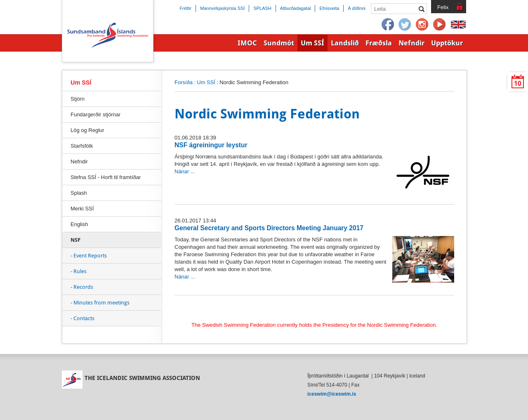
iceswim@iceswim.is (332, 394)
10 (518, 84)
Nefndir (79, 162)
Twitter (405, 25)
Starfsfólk (82, 146)
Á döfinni (357, 8)
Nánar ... (185, 171)
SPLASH (262, 8)
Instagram (422, 25)
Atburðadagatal (296, 8)
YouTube (440, 25)
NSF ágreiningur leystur (211, 145)
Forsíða (184, 82)
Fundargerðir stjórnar (95, 114)
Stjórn (78, 99)
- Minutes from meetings (100, 303)
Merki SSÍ (82, 209)
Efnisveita (329, 8)
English (79, 224)
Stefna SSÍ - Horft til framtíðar (106, 177)
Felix (443, 7)
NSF (75, 240)
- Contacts (82, 318)
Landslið (345, 43)
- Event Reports (89, 256)
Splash (79, 193)
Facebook (388, 25)
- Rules (79, 271)
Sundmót (279, 43)
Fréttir (186, 8)
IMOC (247, 43)
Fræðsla (379, 43)
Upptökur (447, 43)
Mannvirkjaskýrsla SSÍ (222, 8)
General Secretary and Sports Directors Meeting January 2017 (269, 228)
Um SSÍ (206, 82)
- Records (82, 287)
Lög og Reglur (87, 130)
